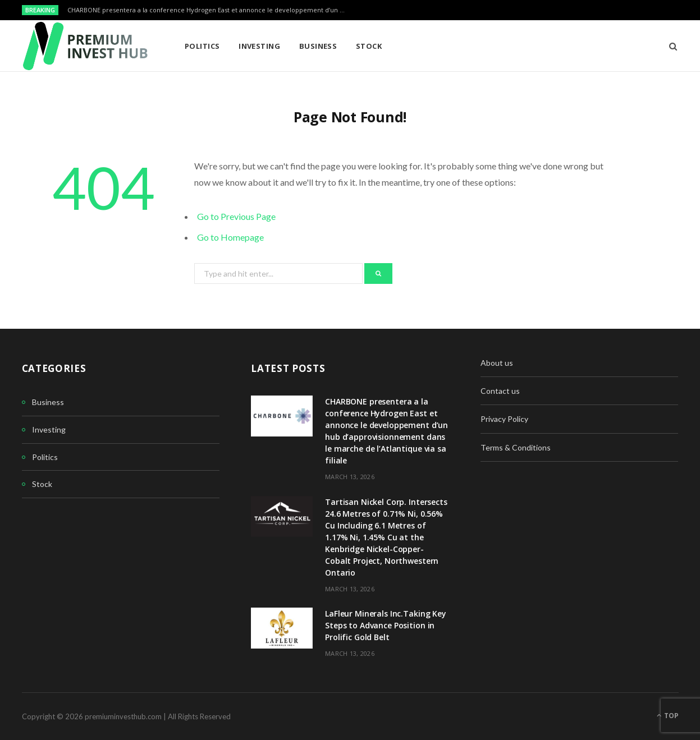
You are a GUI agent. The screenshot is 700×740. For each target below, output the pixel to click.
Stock (369, 46)
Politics (202, 46)
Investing (259, 46)
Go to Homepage (230, 237)
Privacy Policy (504, 419)
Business (318, 46)
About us (497, 363)
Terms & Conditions (516, 447)
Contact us (500, 391)
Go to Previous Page (236, 216)
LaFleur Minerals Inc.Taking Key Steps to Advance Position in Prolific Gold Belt (386, 625)
